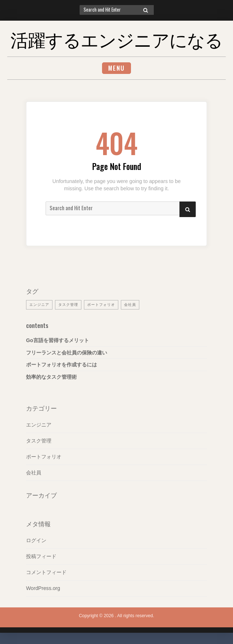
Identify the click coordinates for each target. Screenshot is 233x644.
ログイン (36, 541)
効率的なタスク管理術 (51, 377)
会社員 (34, 473)
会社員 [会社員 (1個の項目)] (130, 305)
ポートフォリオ (44, 457)
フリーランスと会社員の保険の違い (67, 353)
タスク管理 (39, 441)
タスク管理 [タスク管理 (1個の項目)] (68, 305)
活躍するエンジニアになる (116, 39)
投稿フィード (41, 557)
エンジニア (39, 425)
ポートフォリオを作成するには (62, 365)
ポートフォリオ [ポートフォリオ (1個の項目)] (101, 305)
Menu (116, 68)
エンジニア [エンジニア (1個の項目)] (39, 305)
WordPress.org (43, 588)
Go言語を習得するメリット (58, 340)
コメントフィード (46, 573)
